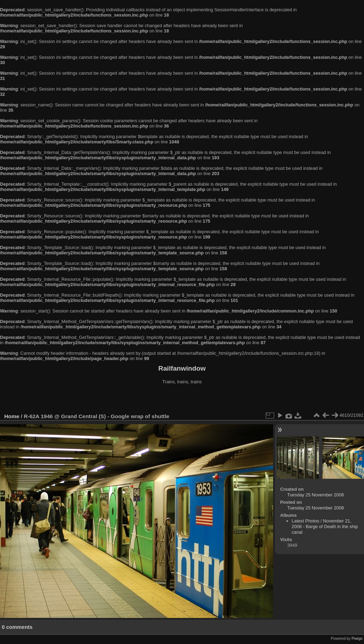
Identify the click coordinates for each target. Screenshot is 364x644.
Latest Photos (306, 521)
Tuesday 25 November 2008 (316, 495)
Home (12, 416)
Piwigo (357, 638)
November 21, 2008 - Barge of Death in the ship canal (325, 527)
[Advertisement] (182, 400)
